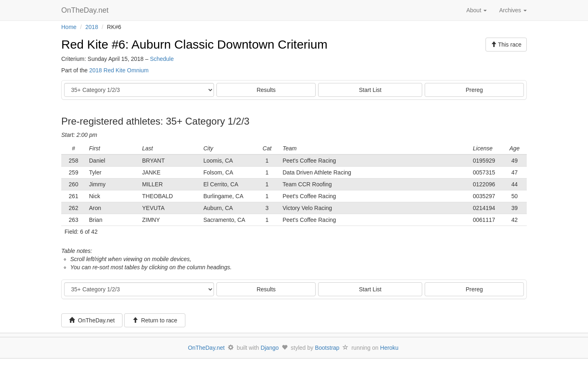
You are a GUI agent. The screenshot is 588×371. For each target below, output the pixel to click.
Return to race (155, 320)
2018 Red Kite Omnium (119, 70)
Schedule (162, 59)
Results (266, 90)
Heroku (389, 348)
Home (69, 27)
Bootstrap (327, 348)
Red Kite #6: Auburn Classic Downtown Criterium (194, 44)
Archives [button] (513, 10)
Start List (370, 90)
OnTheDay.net (86, 10)
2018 (92, 27)
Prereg (474, 90)
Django (269, 348)
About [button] (477, 10)
